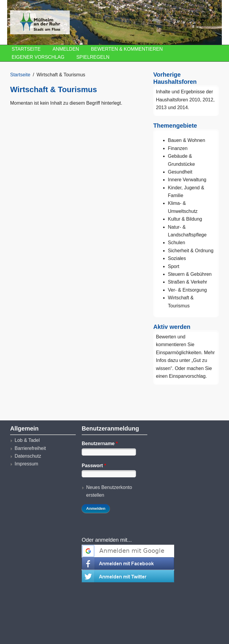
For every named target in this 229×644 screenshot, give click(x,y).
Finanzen (178, 148)
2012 (208, 100)
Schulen (177, 243)
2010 (195, 100)
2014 (182, 107)
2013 (161, 107)
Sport (174, 266)
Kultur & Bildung (185, 219)
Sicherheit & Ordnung (191, 251)
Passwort (94, 466)
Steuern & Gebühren (190, 274)
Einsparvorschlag (187, 376)
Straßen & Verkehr (188, 282)
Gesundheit (180, 172)
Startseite (26, 49)
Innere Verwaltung (187, 180)
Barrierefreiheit (30, 448)
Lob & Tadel (27, 440)
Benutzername (100, 443)
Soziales (177, 258)
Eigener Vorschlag (38, 57)
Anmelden (66, 49)
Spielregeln (93, 57)
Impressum (26, 464)
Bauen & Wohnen (187, 140)
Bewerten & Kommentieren (127, 49)
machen (195, 368)
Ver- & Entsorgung (187, 290)
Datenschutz (28, 456)
